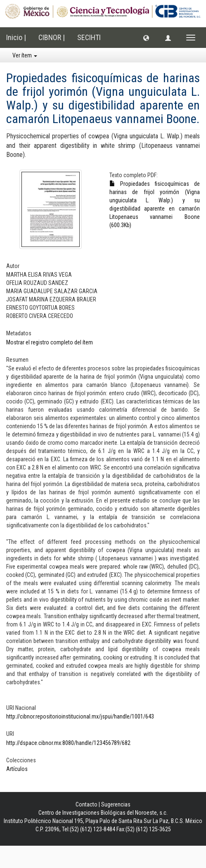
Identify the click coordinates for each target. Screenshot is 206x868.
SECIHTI (89, 37)
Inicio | (16, 37)
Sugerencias (116, 804)
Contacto (86, 804)
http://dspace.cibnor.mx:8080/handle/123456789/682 (68, 743)
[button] (146, 38)
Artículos (17, 769)
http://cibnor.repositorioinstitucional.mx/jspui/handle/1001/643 (80, 716)
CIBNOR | (52, 37)
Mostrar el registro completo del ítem (50, 342)
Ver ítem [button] (25, 55)
